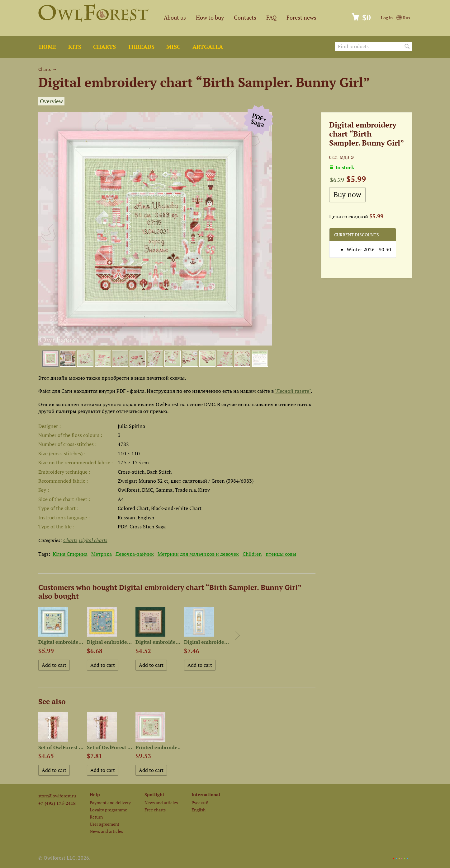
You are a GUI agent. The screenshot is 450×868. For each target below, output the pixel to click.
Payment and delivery (110, 803)
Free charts (155, 810)
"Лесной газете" (293, 391)
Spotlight (154, 794)
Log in (387, 18)
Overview (51, 101)
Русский (200, 803)
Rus (403, 18)
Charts (104, 47)
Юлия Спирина (70, 554)
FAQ (271, 18)
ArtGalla (208, 47)
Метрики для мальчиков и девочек (198, 554)
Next (238, 635)
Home (48, 47)
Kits (75, 47)
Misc (173, 47)
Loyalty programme (108, 810)
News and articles (106, 831)
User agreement (104, 824)
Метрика (102, 554)
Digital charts (93, 540)
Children (252, 554)
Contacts (245, 18)
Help (95, 794)
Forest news (301, 18)
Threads (141, 47)
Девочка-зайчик (135, 554)
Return (96, 817)
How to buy (210, 18)
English (199, 810)
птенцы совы (281, 554)
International (206, 794)
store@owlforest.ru (57, 796)
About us (175, 18)
